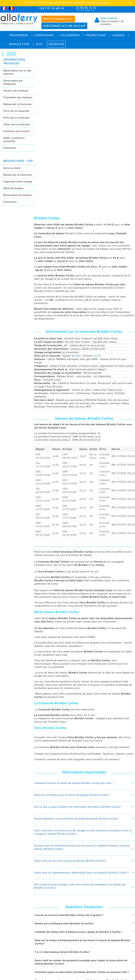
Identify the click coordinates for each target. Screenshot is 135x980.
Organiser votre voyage (18, 182)
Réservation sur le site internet (17, 72)
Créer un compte (110, 21)
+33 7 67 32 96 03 (52, 8)
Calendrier (70, 35)
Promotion (10, 148)
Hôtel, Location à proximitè (14, 140)
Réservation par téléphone (13, 82)
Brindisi (77, 356)
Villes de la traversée (17, 124)
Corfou (98, 356)
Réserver (57, 44)
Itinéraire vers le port (17, 131)
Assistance (10, 202)
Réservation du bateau (17, 195)
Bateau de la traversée (18, 104)
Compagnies (44, 35)
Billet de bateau (13, 188)
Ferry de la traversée (16, 111)
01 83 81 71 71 (92, 9)
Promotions (96, 35)
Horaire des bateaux (16, 91)
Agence (118, 35)
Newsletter (19, 44)
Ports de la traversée (16, 118)
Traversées (18, 35)
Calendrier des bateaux (18, 97)
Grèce (11, 54)
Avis (39, 44)
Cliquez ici (104, 3)
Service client (12, 168)
